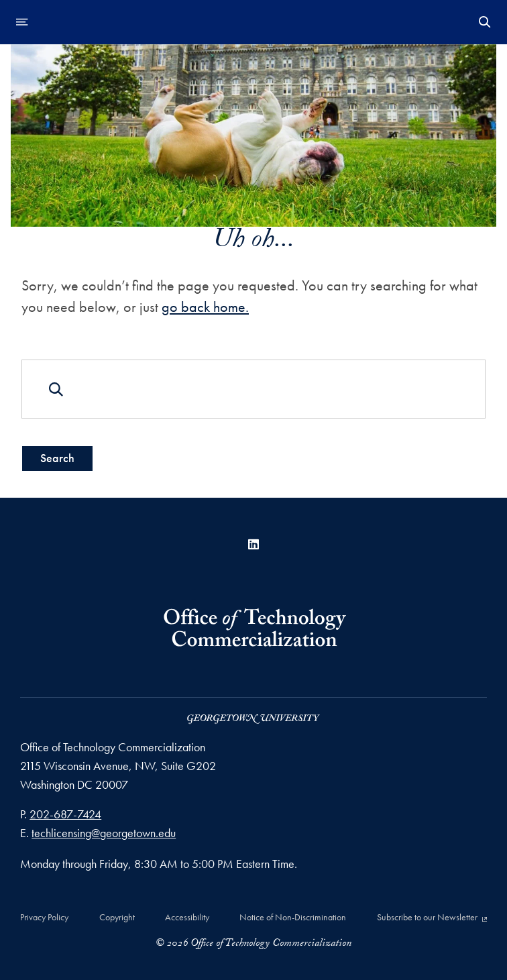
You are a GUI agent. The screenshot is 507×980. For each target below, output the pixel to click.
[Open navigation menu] (22, 22)
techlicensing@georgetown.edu (104, 833)
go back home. (205, 307)
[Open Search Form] (485, 22)
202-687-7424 (65, 814)
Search (57, 458)
